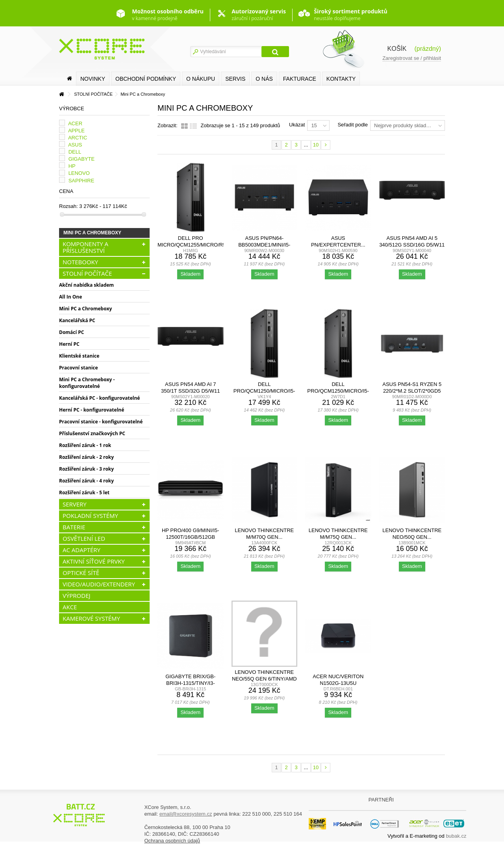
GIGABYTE (82, 159)
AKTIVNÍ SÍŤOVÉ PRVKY (94, 561)
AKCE (70, 607)
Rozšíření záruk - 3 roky (86, 469)
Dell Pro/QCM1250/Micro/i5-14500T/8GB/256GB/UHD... (264, 391)
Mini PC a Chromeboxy (85, 309)
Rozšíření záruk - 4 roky (86, 481)
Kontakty (341, 79)
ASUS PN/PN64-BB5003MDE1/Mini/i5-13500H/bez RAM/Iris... (264, 245)
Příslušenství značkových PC (92, 433)
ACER (75, 123)
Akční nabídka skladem (86, 285)
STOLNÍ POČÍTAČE (87, 273)
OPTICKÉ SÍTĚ (81, 573)
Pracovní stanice (79, 368)
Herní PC (69, 344)
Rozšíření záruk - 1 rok (85, 445)
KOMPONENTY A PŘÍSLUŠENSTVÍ (85, 247)
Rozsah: (69, 206)
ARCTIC (78, 138)
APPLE (76, 131)
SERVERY (75, 504)
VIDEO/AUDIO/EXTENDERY (99, 584)
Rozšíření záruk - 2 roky (86, 457)
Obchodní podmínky (146, 79)
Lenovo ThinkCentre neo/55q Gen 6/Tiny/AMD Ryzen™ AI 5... (264, 679)
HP (72, 166)
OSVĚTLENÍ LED (84, 538)
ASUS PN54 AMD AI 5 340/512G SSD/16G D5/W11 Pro (412, 245)
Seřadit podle (353, 125)
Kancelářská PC (77, 320)
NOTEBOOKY (80, 262)
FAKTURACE (300, 79)
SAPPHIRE (82, 181)
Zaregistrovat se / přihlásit (412, 58)
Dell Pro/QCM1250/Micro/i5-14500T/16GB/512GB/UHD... (338, 391)
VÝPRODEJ (77, 595)
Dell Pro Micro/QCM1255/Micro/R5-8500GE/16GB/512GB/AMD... (193, 245)
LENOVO (79, 173)
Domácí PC (71, 332)
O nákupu (201, 79)
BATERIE (74, 527)
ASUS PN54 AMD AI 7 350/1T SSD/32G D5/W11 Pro (190, 391)
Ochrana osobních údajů (172, 841)
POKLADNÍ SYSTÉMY (90, 516)
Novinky (93, 79)
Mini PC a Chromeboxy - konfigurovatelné (87, 383)
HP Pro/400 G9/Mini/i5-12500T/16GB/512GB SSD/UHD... (191, 537)
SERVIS (235, 79)
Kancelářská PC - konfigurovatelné (99, 398)
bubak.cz (456, 836)
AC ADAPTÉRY (82, 550)
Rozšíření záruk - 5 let (84, 492)
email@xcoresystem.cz (186, 814)
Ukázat (297, 125)
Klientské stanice (79, 356)
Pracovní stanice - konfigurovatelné (101, 422)
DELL (75, 152)
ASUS (75, 145)
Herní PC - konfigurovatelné (92, 410)
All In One (70, 297)
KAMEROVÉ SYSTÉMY (91, 618)
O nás (264, 79)
